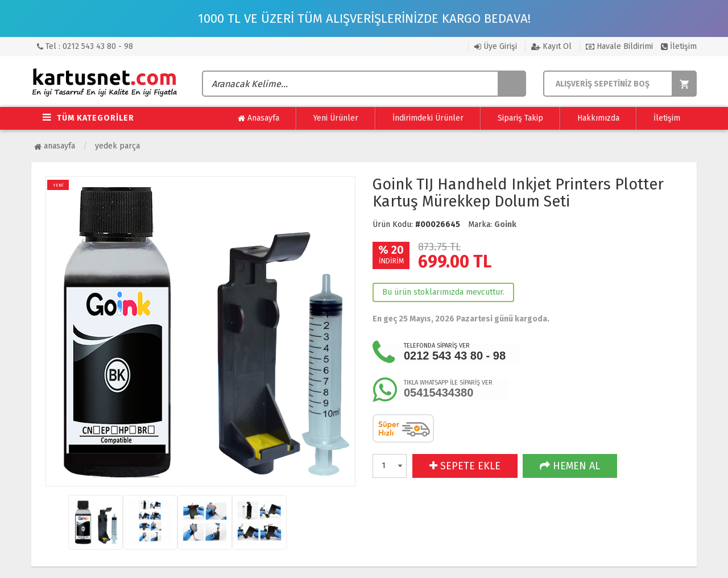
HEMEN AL (570, 466)
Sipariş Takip (520, 118)
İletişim (679, 46)
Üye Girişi (496, 46)
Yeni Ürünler (336, 118)
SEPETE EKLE (465, 466)
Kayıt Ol (551, 46)
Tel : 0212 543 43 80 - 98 (85, 46)
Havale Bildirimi (619, 46)
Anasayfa (258, 118)
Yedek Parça (117, 146)
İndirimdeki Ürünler (428, 118)
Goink (505, 224)
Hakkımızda (598, 118)
